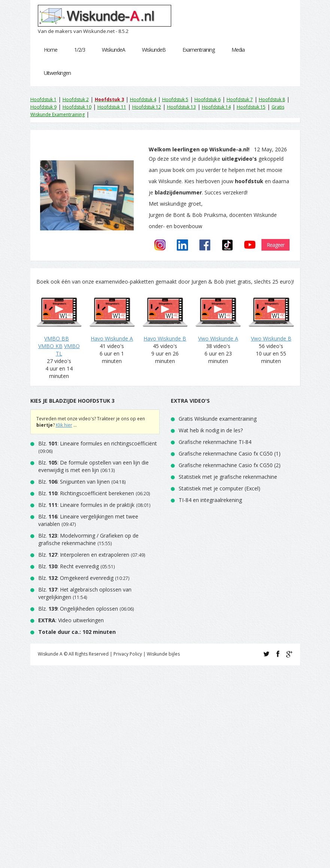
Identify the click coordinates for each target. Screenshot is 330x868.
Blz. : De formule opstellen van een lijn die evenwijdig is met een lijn (93, 466)
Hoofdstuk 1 (43, 99)
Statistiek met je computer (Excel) (220, 488)
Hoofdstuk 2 (76, 99)
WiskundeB (154, 50)
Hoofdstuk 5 (175, 99)
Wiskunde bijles (163, 654)
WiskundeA (113, 50)
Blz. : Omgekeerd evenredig (76, 578)
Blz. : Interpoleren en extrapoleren (84, 555)
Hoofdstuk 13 (181, 107)
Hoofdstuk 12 (147, 107)
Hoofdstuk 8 (272, 99)
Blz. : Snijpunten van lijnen (75, 482)
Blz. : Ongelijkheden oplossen (78, 609)
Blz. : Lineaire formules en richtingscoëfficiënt (98, 443)
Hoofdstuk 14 (216, 107)
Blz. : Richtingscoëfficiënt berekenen (86, 493)
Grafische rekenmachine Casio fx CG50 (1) (230, 453)
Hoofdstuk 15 (251, 107)
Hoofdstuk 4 (143, 99)
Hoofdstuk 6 (208, 99)
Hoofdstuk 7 (240, 99)
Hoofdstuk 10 (77, 107)
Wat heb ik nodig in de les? (211, 430)
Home (51, 50)
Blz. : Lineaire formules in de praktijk (86, 505)
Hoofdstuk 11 (112, 107)
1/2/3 (80, 50)
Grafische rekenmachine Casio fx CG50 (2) (230, 465)
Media (238, 50)
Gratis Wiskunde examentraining (218, 419)
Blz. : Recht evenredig (69, 566)
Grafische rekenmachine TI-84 (215, 442)
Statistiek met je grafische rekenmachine (228, 477)
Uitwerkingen (57, 73)
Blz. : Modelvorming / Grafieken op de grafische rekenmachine (88, 539)
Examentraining (199, 50)
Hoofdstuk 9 (43, 107)
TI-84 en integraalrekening (210, 500)
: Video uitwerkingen (71, 620)
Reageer (275, 245)
